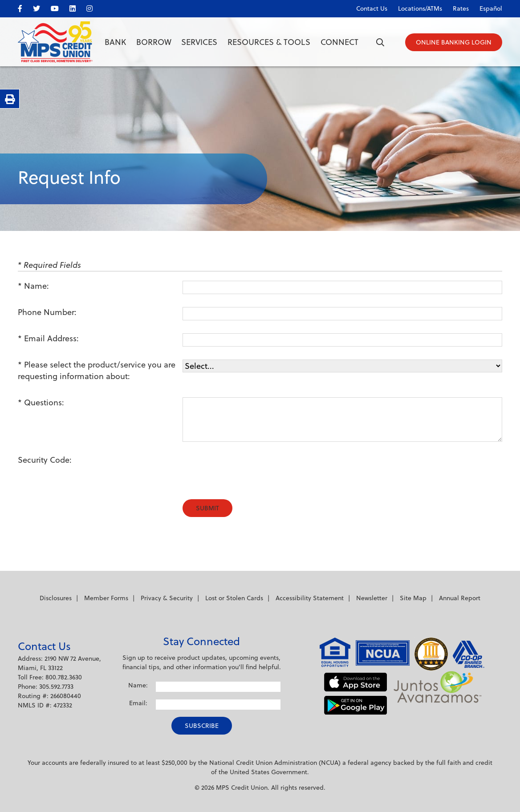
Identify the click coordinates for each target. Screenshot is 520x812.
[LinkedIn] (77, 7)
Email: (138, 703)
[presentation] (250, 472)
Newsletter (372, 598)
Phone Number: (47, 312)
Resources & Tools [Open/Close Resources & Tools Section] (269, 42)
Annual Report (460, 598)
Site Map (413, 598)
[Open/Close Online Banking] (454, 42)
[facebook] (24, 7)
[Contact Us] (367, 7)
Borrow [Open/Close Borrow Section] (154, 42)
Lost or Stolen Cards (234, 598)
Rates (461, 8)
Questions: (44, 402)
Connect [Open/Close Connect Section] (339, 42)
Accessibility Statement (310, 598)
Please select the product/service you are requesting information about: (97, 370)
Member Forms (106, 598)
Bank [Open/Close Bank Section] (115, 42)
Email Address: (51, 338)
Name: (37, 286)
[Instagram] (94, 7)
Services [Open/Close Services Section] (199, 42)
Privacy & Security (167, 598)
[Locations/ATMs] (416, 7)
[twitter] (41, 7)
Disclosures (56, 598)
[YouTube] (59, 7)
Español (491, 8)
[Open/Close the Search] (380, 42)
